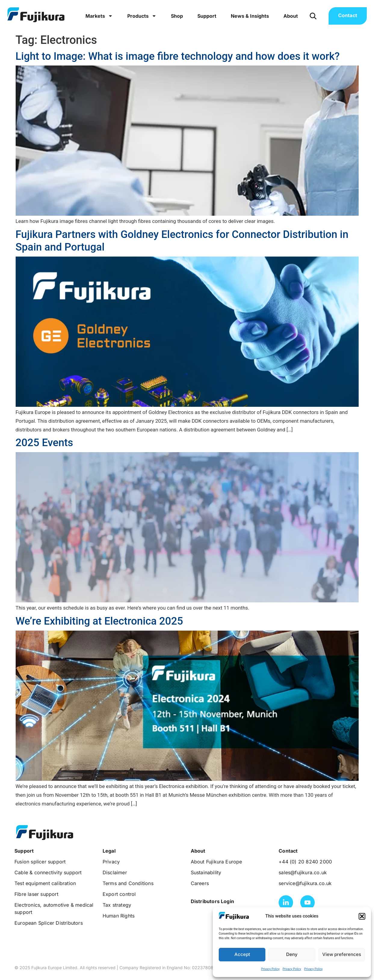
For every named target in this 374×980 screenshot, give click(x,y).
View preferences (342, 954)
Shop (177, 16)
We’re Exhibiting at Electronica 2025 (99, 621)
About (291, 16)
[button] (362, 916)
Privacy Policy (270, 969)
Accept (242, 954)
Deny (292, 954)
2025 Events (45, 443)
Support (207, 16)
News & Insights (250, 16)
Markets (99, 16)
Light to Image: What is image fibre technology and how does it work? (178, 56)
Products (142, 16)
